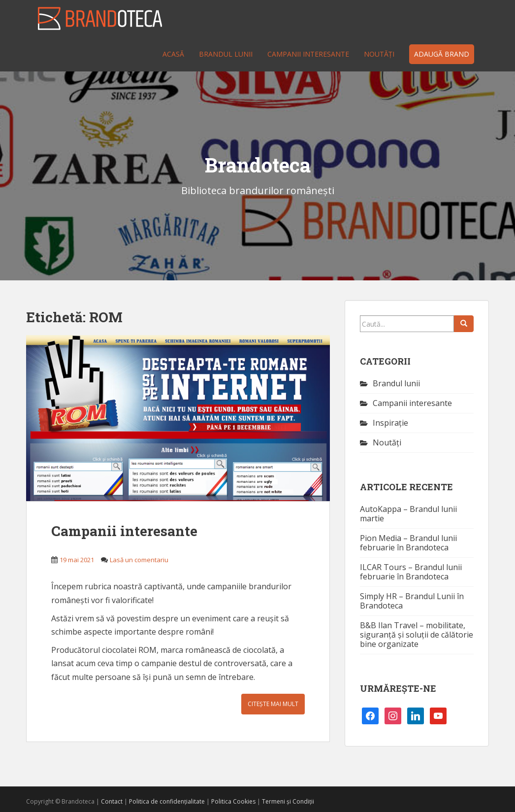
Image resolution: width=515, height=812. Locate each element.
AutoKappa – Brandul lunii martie (408, 514)
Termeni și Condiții (288, 801)
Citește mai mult (273, 704)
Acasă (173, 54)
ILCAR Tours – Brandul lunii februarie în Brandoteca (411, 572)
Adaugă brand (442, 54)
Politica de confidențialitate (167, 801)
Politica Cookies (233, 801)
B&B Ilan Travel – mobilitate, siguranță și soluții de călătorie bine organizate (417, 635)
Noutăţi (379, 54)
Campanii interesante (308, 54)
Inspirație (390, 423)
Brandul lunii (226, 54)
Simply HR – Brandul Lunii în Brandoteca (412, 601)
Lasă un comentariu (139, 560)
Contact (112, 801)
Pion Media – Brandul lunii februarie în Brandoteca (408, 543)
